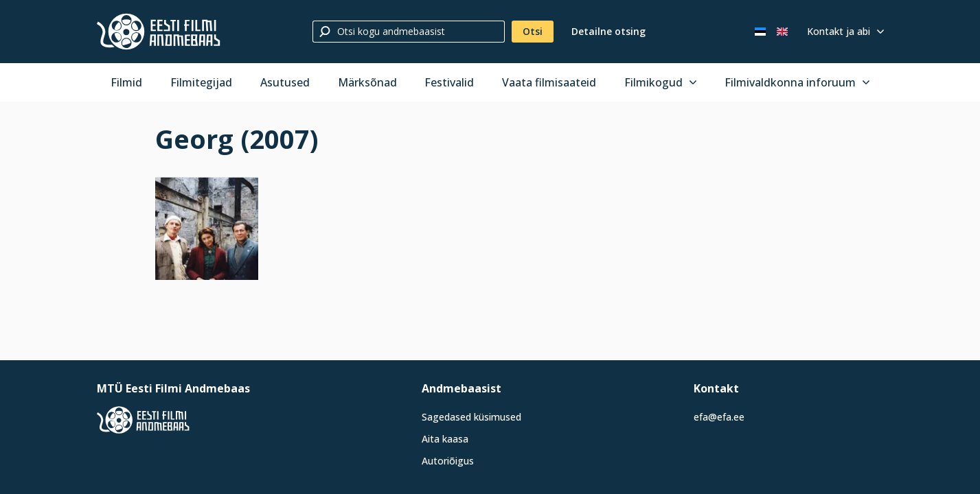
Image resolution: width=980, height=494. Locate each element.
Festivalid (449, 82)
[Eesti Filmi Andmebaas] (159, 32)
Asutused (285, 82)
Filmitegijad (201, 82)
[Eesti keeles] (760, 32)
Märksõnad (367, 82)
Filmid (126, 82)
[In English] (782, 32)
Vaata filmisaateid (549, 82)
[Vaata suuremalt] (207, 228)
